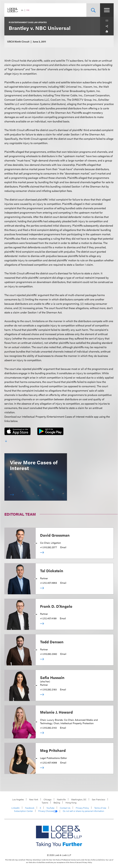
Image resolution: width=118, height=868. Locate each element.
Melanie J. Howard (56, 712)
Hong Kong (71, 803)
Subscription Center (23, 811)
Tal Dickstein (52, 571)
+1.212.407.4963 (49, 583)
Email (63, 547)
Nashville (61, 799)
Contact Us (65, 808)
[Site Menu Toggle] (107, 10)
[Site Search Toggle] (93, 10)
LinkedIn (16, 808)
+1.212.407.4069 (49, 763)
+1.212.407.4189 (48, 618)
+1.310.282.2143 (48, 728)
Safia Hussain (52, 677)
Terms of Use (100, 808)
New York (34, 799)
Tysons (45, 803)
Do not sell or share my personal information (83, 811)
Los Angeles (18, 799)
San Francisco (99, 799)
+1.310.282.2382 (49, 654)
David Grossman (55, 535)
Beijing (57, 803)
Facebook (30, 808)
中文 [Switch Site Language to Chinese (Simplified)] (28, 10)
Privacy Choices (48, 811)
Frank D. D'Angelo (56, 606)
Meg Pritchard (53, 750)
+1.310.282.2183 (48, 689)
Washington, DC (79, 799)
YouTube (50, 808)
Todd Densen (52, 642)
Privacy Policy (82, 808)
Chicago (48, 799)
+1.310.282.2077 (49, 547)
